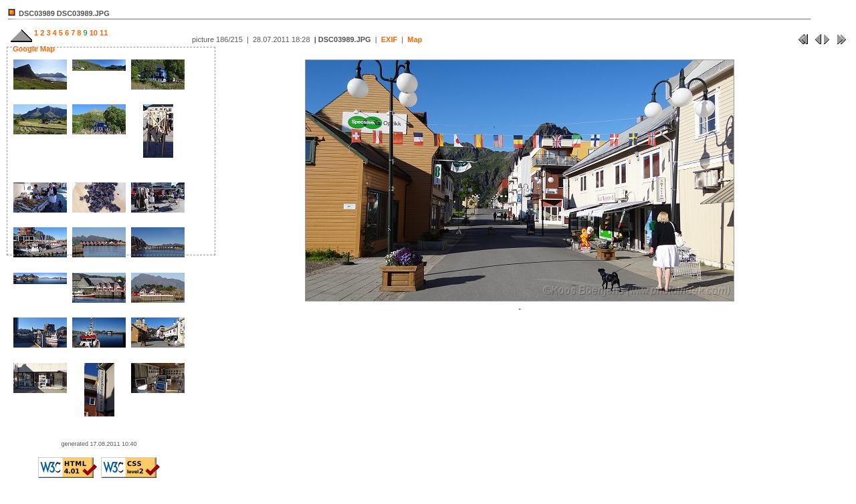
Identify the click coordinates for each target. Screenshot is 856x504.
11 (103, 33)
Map (415, 39)
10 (93, 33)
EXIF (389, 39)
